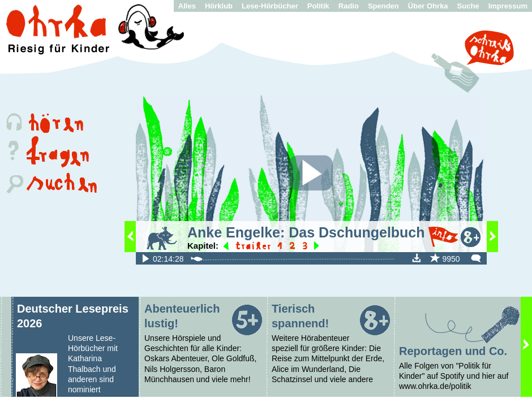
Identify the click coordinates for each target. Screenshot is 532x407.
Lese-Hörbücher (270, 6)
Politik (318, 6)
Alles (187, 6)
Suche (468, 6)
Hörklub (219, 6)
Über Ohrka (428, 6)
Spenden (383, 6)
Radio (349, 6)
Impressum (508, 6)
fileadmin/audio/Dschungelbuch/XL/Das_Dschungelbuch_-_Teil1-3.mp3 (145, 258)
